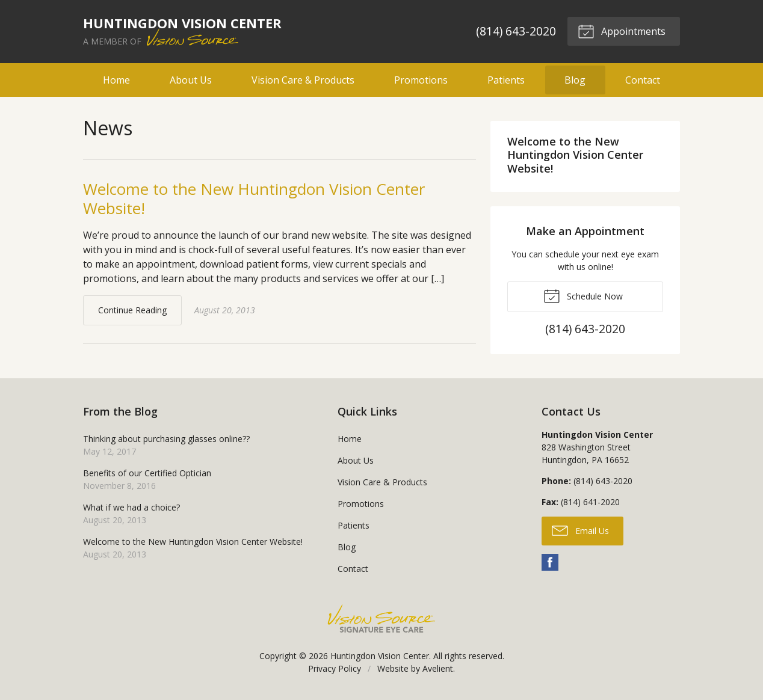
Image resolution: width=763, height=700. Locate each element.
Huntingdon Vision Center (380, 656)
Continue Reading (132, 310)
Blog (575, 80)
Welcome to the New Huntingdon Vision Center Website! (254, 199)
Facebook (550, 562)
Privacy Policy (335, 668)
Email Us (580, 530)
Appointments (622, 31)
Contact (643, 80)
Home (116, 80)
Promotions (421, 80)
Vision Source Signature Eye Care (381, 619)
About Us (191, 80)
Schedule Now (583, 295)
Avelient (438, 668)
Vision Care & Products (303, 80)
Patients (506, 80)
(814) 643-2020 (516, 31)
